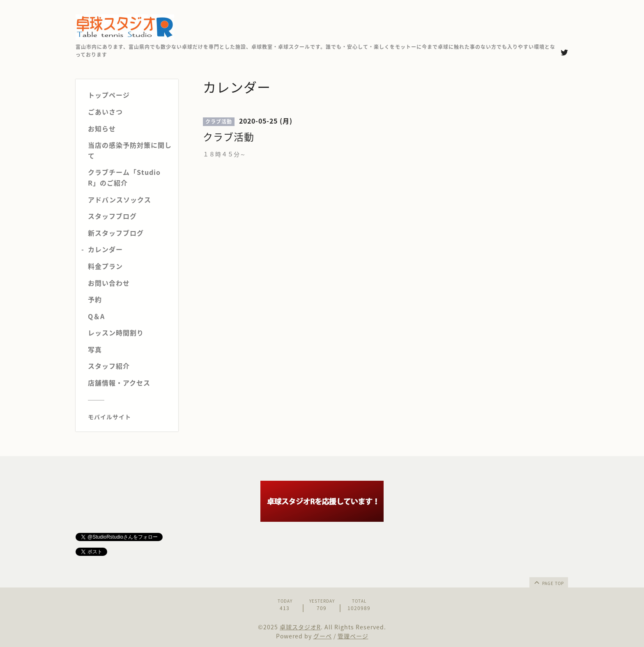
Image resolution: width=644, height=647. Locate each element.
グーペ (323, 636)
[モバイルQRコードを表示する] (130, 417)
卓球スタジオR (300, 627)
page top (548, 582)
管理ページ (353, 636)
